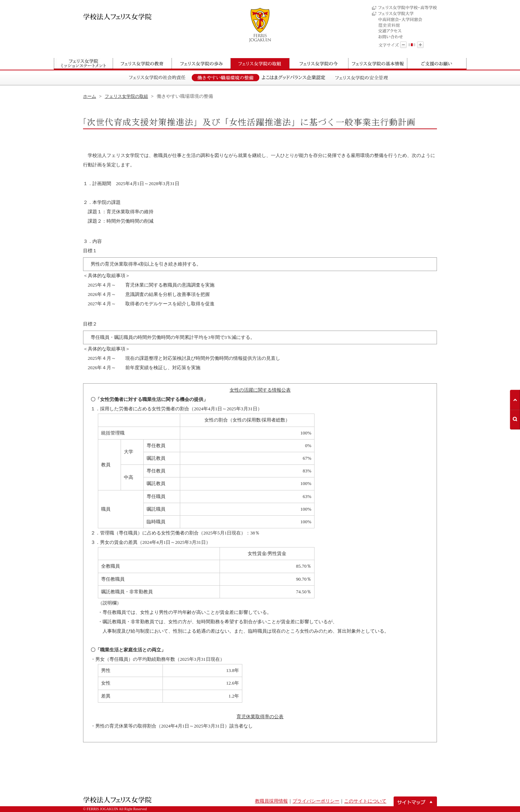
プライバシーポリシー (316, 801)
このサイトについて (365, 801)
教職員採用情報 (271, 801)
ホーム (90, 96)
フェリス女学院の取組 (126, 96)
